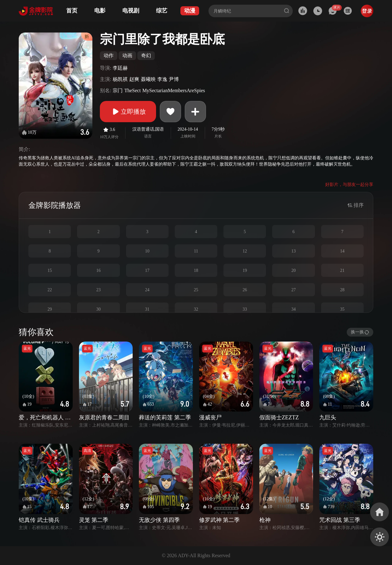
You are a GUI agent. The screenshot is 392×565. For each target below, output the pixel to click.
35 (342, 309)
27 (294, 290)
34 (294, 309)
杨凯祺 (120, 79)
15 (50, 270)
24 (147, 290)
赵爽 (134, 79)
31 (147, 309)
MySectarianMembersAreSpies (174, 90)
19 (245, 270)
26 (245, 290)
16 (98, 270)
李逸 (162, 79)
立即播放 (128, 112)
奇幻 (146, 55)
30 (98, 309)
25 (196, 290)
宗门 (118, 90)
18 (196, 270)
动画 (127, 55)
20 (294, 270)
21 (342, 270)
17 (147, 270)
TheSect (132, 90)
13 (294, 251)
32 (196, 309)
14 (342, 251)
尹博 (174, 79)
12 (245, 251)
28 (342, 290)
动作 (109, 55)
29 (50, 309)
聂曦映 (148, 79)
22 (50, 290)
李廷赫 (120, 68)
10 (147, 251)
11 (196, 251)
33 (245, 309)
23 (98, 290)
